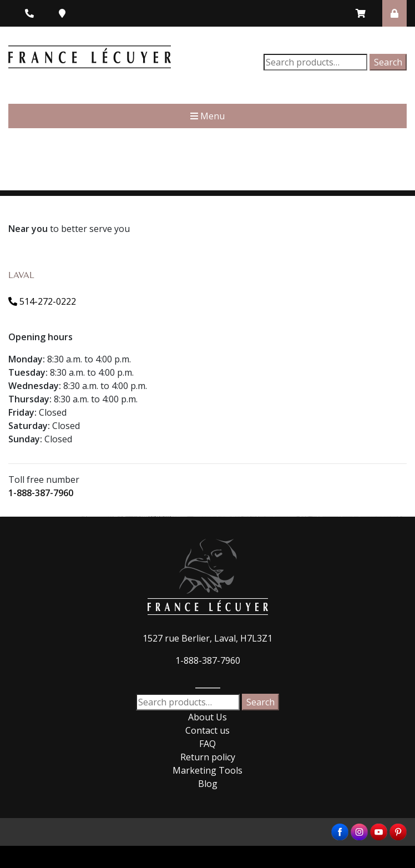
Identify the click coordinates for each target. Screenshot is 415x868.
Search (388, 62)
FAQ (207, 744)
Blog (208, 784)
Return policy (208, 757)
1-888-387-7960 (41, 493)
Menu (207, 116)
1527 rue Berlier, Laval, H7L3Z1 (207, 638)
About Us (207, 717)
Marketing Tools (207, 770)
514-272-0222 (42, 301)
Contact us (207, 730)
